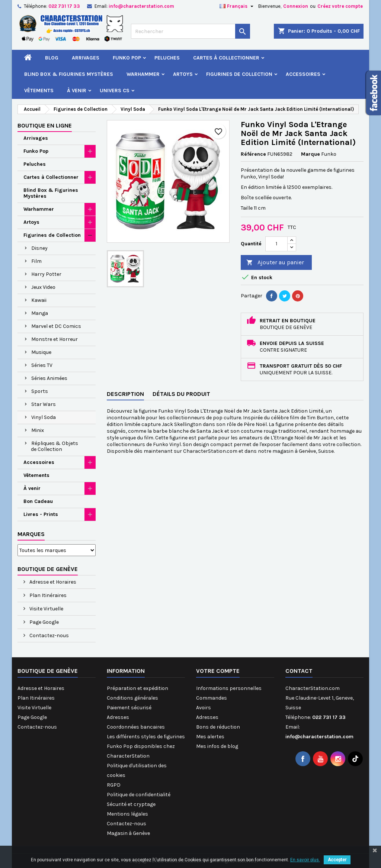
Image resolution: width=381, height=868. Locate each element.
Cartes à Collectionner (226, 58)
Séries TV (42, 365)
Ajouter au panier (275, 263)
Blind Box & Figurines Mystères (69, 74)
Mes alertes (210, 737)
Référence (253, 154)
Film (36, 261)
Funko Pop (127, 58)
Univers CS (115, 91)
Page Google (44, 622)
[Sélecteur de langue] (237, 6)
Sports (40, 391)
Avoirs (204, 708)
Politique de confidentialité (139, 795)
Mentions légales (127, 814)
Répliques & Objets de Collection (55, 446)
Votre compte (218, 671)
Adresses (118, 717)
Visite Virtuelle (46, 609)
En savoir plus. (305, 860)
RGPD (114, 785)
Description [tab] (125, 394)
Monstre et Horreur (55, 339)
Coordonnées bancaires (136, 727)
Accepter (337, 860)
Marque (310, 154)
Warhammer (143, 74)
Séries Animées (49, 378)
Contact (299, 671)
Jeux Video (43, 287)
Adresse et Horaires (52, 582)
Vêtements (39, 91)
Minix (38, 430)
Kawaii (39, 300)
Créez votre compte (340, 6)
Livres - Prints (41, 514)
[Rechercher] (190, 31)
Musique (41, 352)
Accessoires (303, 74)
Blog (52, 58)
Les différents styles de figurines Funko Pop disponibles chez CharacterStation (146, 746)
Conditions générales (132, 698)
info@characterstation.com (141, 6)
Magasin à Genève (128, 833)
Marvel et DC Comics (56, 326)
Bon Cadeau (38, 501)
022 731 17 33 (64, 6)
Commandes (212, 698)
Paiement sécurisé (129, 708)
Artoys (183, 74)
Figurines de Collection (239, 74)
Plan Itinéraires (47, 595)
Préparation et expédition (137, 688)
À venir (77, 91)
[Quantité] (276, 244)
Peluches (167, 58)
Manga (40, 313)
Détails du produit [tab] (181, 394)
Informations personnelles (229, 688)
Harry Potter (46, 274)
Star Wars (44, 404)
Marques (31, 534)
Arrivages (86, 58)
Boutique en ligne (45, 125)
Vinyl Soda (44, 417)
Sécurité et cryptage (131, 804)
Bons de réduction (218, 727)
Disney (39, 248)
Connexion (296, 6)
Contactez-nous (49, 635)
